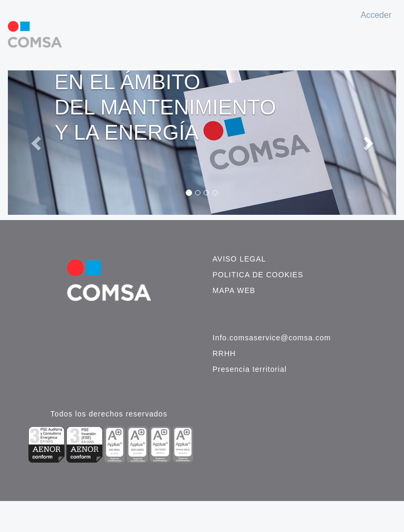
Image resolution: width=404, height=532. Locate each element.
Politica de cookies (258, 275)
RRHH (224, 353)
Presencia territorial (250, 369)
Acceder (376, 15)
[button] (37, 143)
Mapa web (234, 290)
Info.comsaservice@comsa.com (272, 338)
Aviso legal (239, 259)
